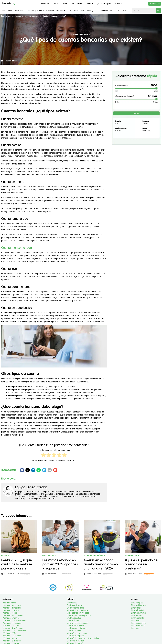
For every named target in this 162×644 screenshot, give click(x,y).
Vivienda (113, 11)
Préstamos (45, 4)
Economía (68, 11)
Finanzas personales (36, 11)
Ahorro (10, 11)
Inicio (4, 11)
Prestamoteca (20, 11)
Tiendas (90, 4)
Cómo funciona (78, 4)
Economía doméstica (54, 11)
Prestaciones (79, 11)
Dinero (65, 4)
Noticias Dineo (123, 11)
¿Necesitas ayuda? (105, 4)
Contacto (119, 4)
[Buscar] (158, 11)
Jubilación (104, 11)
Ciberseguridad (92, 11)
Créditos (56, 4)
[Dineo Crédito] (8, 4)
